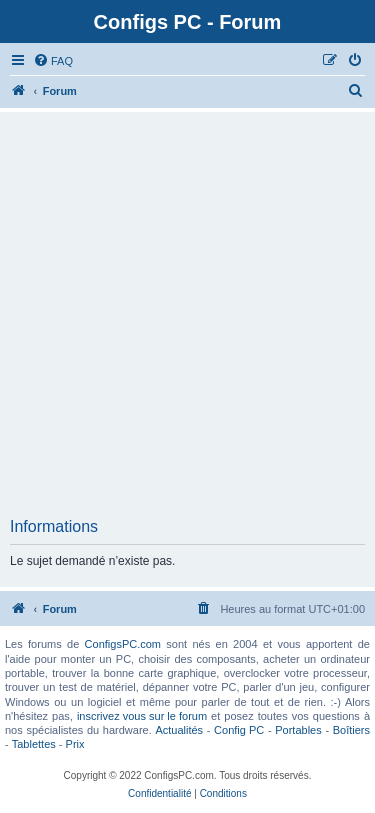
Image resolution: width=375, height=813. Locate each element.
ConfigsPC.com (123, 644)
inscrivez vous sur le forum (142, 716)
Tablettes (34, 744)
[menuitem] (53, 61)
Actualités (179, 730)
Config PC (239, 730)
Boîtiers (351, 730)
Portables (298, 730)
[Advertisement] (187, 320)
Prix (75, 744)
